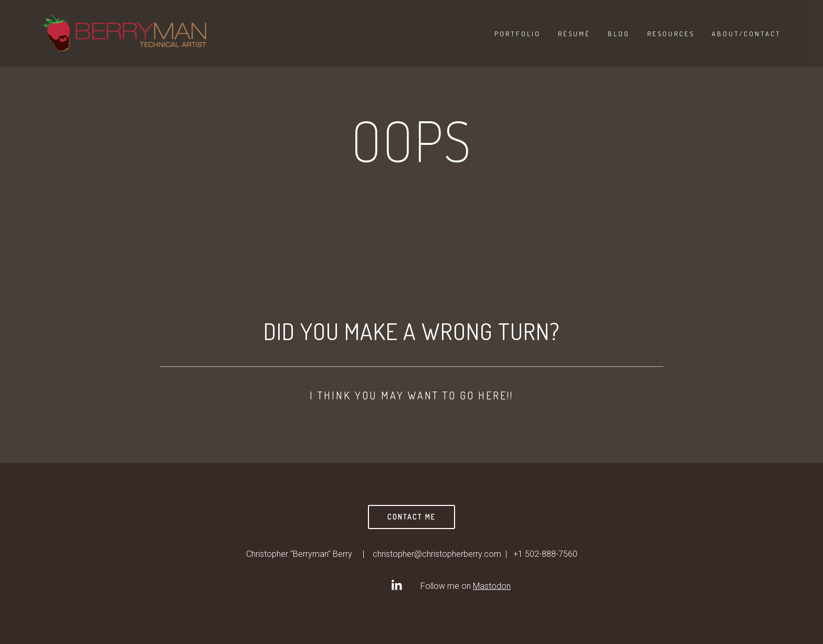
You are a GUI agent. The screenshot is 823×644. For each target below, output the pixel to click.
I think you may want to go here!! (411, 395)
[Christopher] (396, 585)
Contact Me (411, 517)
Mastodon (492, 586)
